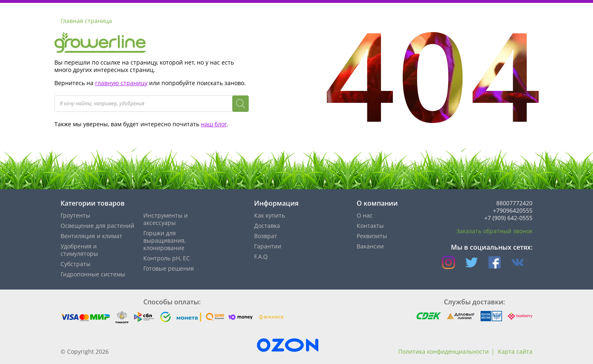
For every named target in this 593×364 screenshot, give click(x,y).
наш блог (214, 124)
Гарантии (268, 246)
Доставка (267, 226)
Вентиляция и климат (91, 236)
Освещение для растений (97, 226)
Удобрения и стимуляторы (79, 250)
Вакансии (370, 246)
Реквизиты (372, 236)
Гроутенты (75, 215)
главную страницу (121, 83)
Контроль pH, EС (167, 258)
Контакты (370, 226)
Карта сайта (515, 351)
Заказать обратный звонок (494, 231)
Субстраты (76, 264)
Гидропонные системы (93, 274)
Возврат (266, 236)
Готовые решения (169, 268)
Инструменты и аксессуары (166, 219)
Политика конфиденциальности (444, 351)
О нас (365, 215)
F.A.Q (261, 256)
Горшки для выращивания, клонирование (165, 240)
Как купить (270, 215)
